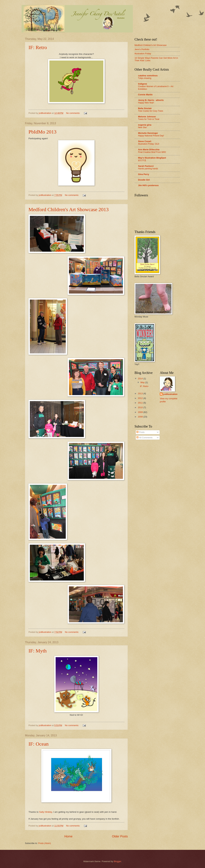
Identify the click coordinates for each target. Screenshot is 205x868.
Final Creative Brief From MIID (152, 152)
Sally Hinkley (46, 812)
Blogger (118, 861)
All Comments (144, 438)
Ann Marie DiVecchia (149, 150)
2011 (141, 403)
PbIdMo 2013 (42, 132)
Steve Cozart (145, 141)
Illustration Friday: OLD (149, 144)
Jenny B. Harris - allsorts (151, 100)
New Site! (142, 127)
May (143, 382)
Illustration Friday (143, 54)
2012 (141, 398)
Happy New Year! (146, 103)
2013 (141, 393)
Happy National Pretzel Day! (151, 136)
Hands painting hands (148, 169)
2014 (141, 379)
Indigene (143, 84)
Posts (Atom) (45, 843)
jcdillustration (170, 394)
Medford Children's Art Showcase (151, 45)
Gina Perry (144, 174)
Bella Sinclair (145, 108)
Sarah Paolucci (146, 166)
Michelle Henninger (148, 133)
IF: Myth (38, 651)
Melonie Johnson (147, 117)
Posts (140, 432)
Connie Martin (145, 95)
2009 (141, 412)
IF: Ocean (39, 744)
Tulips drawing (145, 78)
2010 (141, 407)
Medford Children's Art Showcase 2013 (69, 209)
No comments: (73, 113)
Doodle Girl (144, 180)
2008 (141, 417)
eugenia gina (145, 125)
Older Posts (120, 836)
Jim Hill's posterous (148, 185)
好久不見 (142, 160)
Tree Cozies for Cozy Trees (151, 111)
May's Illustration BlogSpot (152, 158)
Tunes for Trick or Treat (149, 119)
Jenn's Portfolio (142, 49)
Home (68, 836)
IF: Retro (38, 47)
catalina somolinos (148, 76)
